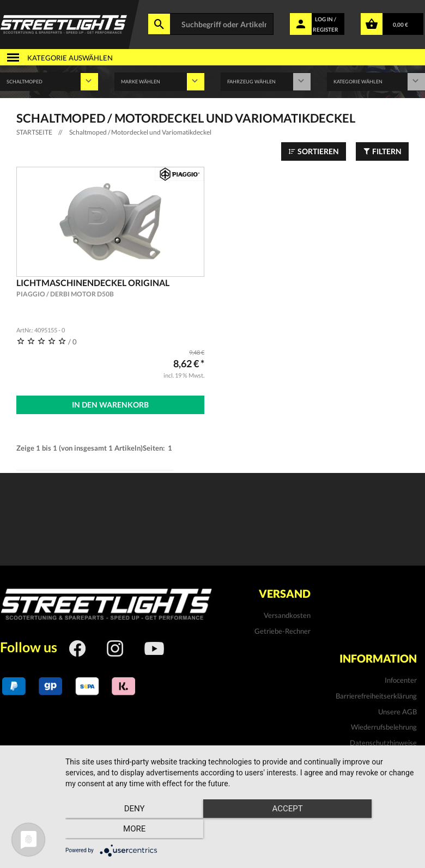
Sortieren (314, 151)
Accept (240, 830)
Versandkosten (287, 614)
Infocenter (401, 679)
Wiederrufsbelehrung (384, 725)
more (362, 830)
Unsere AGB (397, 710)
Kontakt (404, 757)
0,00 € (400, 25)
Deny (118, 830)
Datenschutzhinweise (383, 741)
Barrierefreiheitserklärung (376, 694)
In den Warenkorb (110, 405)
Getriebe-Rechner (283, 629)
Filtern (382, 151)
